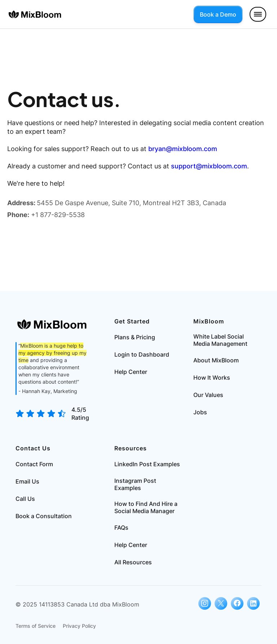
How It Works (212, 378)
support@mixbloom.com (209, 166)
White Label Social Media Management (220, 340)
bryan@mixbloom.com (183, 149)
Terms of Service (36, 626)
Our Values (208, 395)
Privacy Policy (79, 626)
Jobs (200, 412)
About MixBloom (216, 360)
